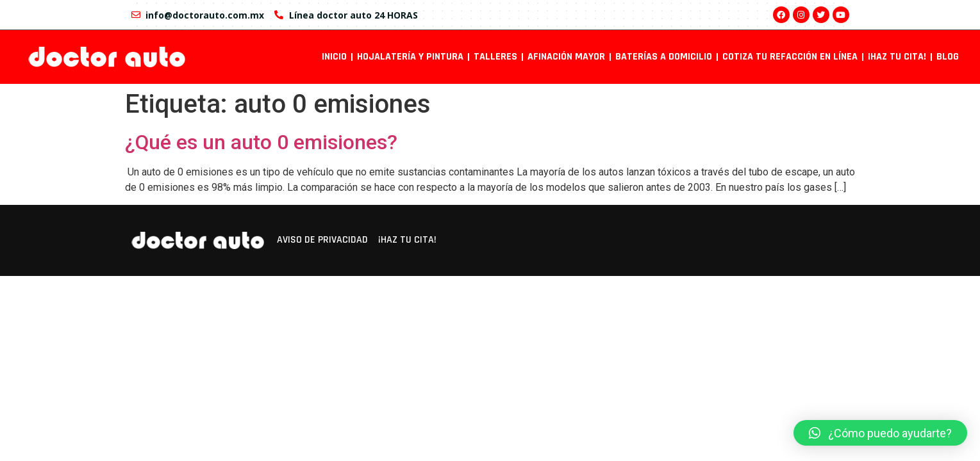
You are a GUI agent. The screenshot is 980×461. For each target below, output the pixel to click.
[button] (880, 433)
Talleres (495, 57)
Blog (948, 57)
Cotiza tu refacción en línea (790, 57)
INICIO (334, 57)
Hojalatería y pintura (410, 57)
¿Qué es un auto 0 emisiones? (261, 142)
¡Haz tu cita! (897, 57)
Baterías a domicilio (664, 57)
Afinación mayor (566, 57)
